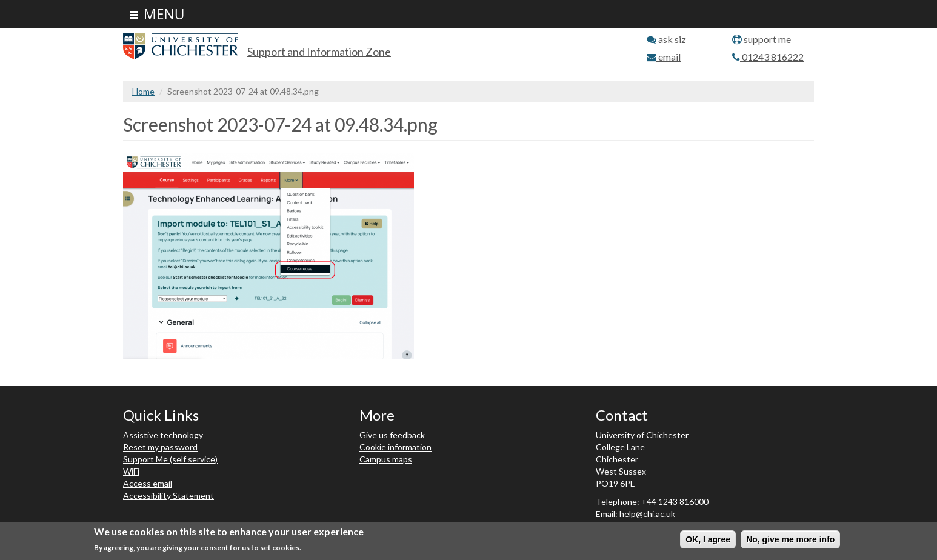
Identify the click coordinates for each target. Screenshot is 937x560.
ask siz (666, 39)
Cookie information (395, 447)
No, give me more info (790, 539)
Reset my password (160, 447)
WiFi (131, 471)
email (664, 57)
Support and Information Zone (319, 52)
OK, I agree (708, 539)
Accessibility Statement (168, 495)
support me (762, 39)
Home (143, 91)
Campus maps (386, 459)
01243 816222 (768, 57)
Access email (148, 483)
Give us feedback (392, 435)
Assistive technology (163, 435)
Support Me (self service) (170, 459)
